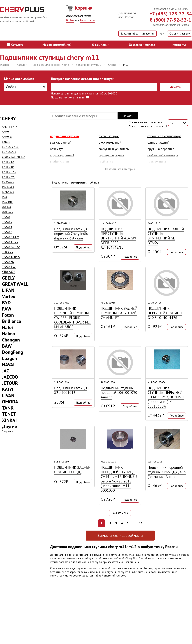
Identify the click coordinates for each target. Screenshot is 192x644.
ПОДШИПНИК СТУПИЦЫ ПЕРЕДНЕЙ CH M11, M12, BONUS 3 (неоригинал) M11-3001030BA (166, 397)
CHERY (9, 119)
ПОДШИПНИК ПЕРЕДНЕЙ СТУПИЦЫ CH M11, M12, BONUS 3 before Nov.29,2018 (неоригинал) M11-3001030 (119, 479)
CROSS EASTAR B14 (14, 157)
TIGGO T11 (9, 267)
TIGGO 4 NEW (10, 237)
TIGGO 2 (7, 222)
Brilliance (11, 321)
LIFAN (8, 290)
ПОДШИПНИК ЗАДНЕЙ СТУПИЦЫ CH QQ (72, 470)
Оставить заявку (180, 34)
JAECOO (10, 377)
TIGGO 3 (7, 227)
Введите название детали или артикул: (82, 79)
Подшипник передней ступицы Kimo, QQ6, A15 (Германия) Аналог (167, 472)
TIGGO (6, 217)
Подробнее (83, 247)
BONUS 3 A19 (10, 147)
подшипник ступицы (65, 136)
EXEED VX (8, 177)
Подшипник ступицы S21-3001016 (71, 390)
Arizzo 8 (7, 137)
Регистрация (88, 20)
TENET (9, 414)
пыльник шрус (109, 136)
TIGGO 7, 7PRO (11, 247)
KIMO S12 (8, 192)
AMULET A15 (10, 127)
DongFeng (12, 352)
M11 (5, 197)
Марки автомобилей (57, 45)
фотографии (79, 183)
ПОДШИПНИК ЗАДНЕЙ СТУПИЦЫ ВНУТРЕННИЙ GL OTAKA (166, 236)
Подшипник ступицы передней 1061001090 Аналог (119, 392)
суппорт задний (158, 142)
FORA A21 (8, 182)
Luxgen (9, 358)
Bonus (6, 142)
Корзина (84, 8)
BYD (6, 303)
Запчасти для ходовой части (120, 535)
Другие (9, 426)
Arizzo (6, 132)
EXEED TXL (9, 172)
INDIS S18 (8, 187)
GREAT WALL (15, 284)
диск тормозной (110, 142)
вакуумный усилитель (114, 149)
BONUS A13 (9, 152)
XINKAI (9, 420)
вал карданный (61, 142)
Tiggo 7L (7, 252)
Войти (70, 20)
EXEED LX (8, 162)
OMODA (10, 402)
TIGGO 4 (7, 232)
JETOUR (10, 383)
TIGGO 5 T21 (10, 242)
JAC (5, 371)
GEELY (8, 278)
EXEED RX (8, 167)
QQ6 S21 (7, 212)
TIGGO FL (8, 262)
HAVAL (9, 365)
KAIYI (8, 389)
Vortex (9, 296)
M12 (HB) (8, 202)
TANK (8, 408)
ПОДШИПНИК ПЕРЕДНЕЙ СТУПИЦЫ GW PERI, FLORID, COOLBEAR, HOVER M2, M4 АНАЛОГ (72, 318)
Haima (8, 334)
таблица (94, 183)
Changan (11, 340)
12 (141, 523)
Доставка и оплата (142, 45)
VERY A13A (9, 272)
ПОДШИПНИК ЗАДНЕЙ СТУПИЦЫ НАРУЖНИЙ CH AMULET (119, 313)
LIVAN (8, 395)
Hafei (7, 327)
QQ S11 (7, 207)
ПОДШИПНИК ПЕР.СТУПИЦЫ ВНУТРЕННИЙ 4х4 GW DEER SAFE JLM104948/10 (118, 238)
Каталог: (15, 45)
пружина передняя (161, 149)
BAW (7, 346)
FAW (7, 309)
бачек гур (57, 149)
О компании (101, 45)
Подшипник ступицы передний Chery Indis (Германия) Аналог (71, 234)
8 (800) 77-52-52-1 (170, 20)
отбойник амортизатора (164, 136)
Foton (8, 315)
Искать (175, 87)
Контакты (179, 45)
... (134, 523)
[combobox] (25, 87)
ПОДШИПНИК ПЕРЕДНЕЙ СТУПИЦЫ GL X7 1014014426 (165, 313)
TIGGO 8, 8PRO (11, 257)
